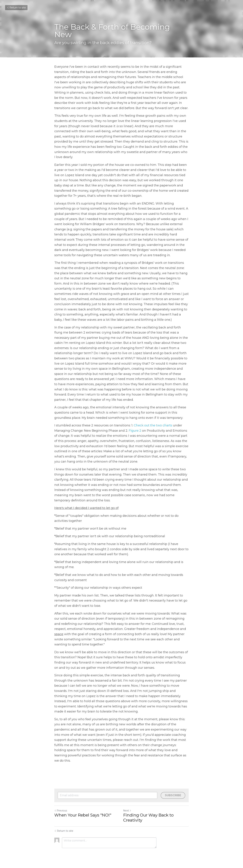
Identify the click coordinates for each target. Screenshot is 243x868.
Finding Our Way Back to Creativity (148, 818)
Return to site (16, 8)
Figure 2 (135, 431)
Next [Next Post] (127, 811)
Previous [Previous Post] (61, 811)
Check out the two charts (153, 425)
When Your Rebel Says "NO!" (83, 815)
